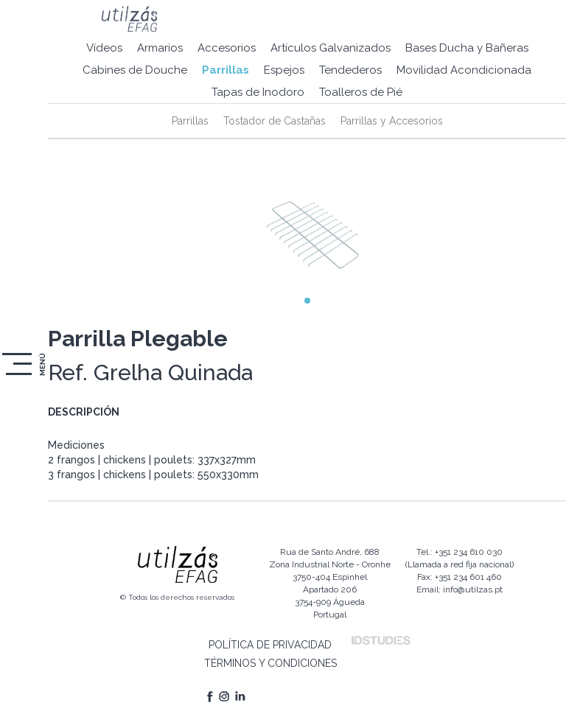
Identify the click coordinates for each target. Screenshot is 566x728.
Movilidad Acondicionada (464, 70)
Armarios (160, 48)
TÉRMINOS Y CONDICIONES (270, 663)
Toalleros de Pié (361, 92)
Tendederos (350, 70)
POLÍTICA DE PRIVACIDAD (270, 645)
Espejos (284, 70)
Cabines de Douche (135, 70)
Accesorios (227, 48)
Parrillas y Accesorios (392, 121)
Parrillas (226, 70)
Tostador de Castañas (275, 121)
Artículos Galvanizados (331, 48)
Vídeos (104, 48)
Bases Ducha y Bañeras (467, 48)
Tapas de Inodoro (258, 92)
